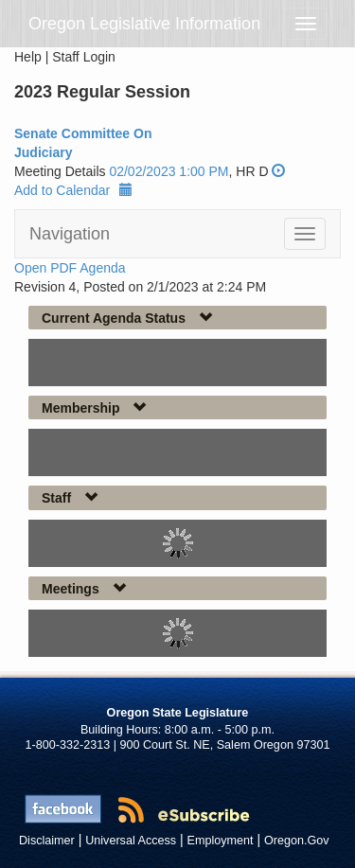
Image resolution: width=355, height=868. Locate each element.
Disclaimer (47, 841)
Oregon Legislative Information (144, 24)
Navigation (70, 234)
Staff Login (84, 57)
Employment (221, 841)
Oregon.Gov (297, 841)
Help (28, 57)
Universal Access (131, 841)
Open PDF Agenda (70, 268)
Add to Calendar (73, 190)
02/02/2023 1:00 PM (169, 171)
